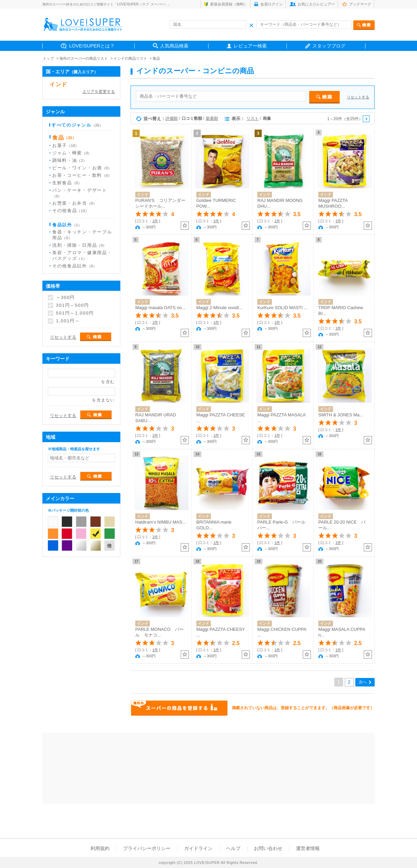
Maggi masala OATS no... (160, 308)
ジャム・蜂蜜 (72, 153)
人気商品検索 (174, 46)
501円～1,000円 (75, 313)
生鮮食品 (67, 183)
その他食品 (71, 211)
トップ (48, 58)
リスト (253, 118)
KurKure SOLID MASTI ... (282, 308)
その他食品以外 (74, 266)
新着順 (212, 118)
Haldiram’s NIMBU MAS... (161, 522)
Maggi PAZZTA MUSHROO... (333, 203)
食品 (156, 58)
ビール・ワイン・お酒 (82, 168)
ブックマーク (360, 4)
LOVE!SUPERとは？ (92, 46)
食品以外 (67, 225)
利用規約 (100, 848)
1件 (155, 221)
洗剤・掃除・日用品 (79, 245)
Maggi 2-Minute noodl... (219, 308)
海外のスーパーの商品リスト (84, 58)
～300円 (65, 298)
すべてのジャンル (77, 125)
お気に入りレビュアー (316, 4)
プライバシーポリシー (147, 848)
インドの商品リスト (130, 58)
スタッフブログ (329, 46)
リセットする (358, 97)
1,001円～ (68, 321)
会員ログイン (272, 4)
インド (58, 84)
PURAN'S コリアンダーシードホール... (160, 203)
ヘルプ (233, 848)
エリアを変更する (99, 92)
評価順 (172, 118)
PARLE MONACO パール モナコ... (160, 632)
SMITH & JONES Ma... (341, 415)
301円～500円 (73, 305)
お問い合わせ (268, 848)
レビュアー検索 (250, 46)
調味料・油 (69, 160)
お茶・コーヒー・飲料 (82, 175)
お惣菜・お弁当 (74, 203)
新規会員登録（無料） (229, 4)
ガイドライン (198, 848)
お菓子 (65, 145)
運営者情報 (308, 848)
